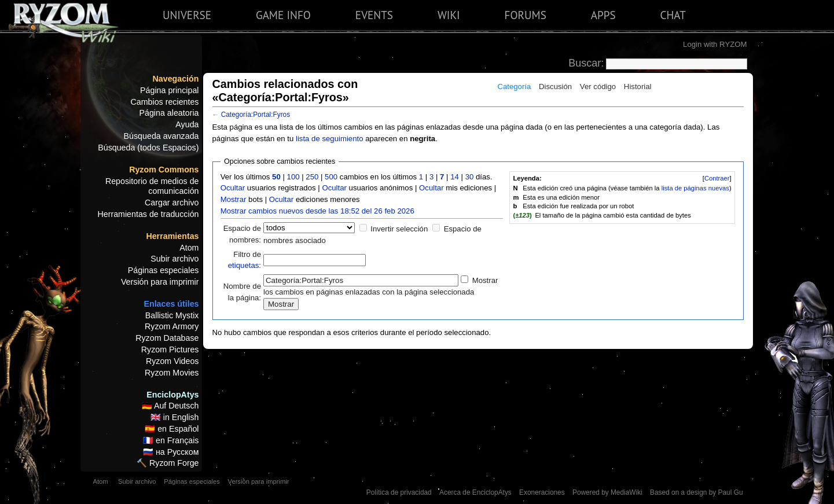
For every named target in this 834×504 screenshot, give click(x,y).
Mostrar (234, 199)
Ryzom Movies (172, 373)
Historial (638, 87)
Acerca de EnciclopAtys (475, 492)
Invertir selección (399, 229)
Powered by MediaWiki (607, 492)
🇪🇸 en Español (172, 429)
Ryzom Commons (164, 170)
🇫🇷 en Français (171, 440)
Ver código (598, 87)
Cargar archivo (172, 203)
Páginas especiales (164, 270)
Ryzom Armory (172, 326)
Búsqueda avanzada (161, 136)
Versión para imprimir (160, 282)
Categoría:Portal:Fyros (256, 115)
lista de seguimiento (330, 139)
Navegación (176, 79)
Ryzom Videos (172, 361)
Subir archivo (174, 259)
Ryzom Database (167, 338)
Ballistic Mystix (172, 315)
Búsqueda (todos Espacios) (148, 148)
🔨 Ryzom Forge (168, 463)
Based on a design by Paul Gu (696, 492)
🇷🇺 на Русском (171, 452)
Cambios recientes (164, 102)
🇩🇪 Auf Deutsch (170, 406)
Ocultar (233, 188)
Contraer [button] (717, 178)
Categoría (514, 87)
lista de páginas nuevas (695, 188)
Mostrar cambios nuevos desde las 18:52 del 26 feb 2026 (317, 211)
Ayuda (187, 124)
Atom (189, 248)
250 (312, 177)
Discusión (555, 87)
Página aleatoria (169, 113)
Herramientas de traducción (148, 214)
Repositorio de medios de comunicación (152, 186)
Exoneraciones (542, 492)
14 (455, 177)
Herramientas (172, 236)
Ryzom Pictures (170, 350)
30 (470, 177)
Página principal (169, 90)
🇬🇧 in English (175, 417)
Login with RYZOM (715, 44)
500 (331, 177)
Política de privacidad (399, 492)
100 (293, 177)
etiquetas (244, 265)
